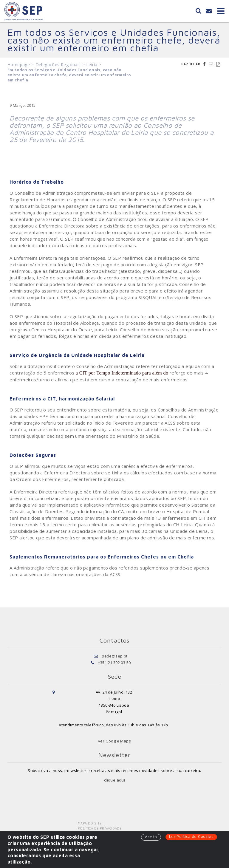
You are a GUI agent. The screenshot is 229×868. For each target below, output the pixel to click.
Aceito (151, 837)
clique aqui (114, 780)
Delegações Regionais (58, 65)
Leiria (92, 65)
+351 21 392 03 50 (114, 663)
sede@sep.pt (115, 656)
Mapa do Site (90, 823)
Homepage (19, 65)
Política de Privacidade (100, 828)
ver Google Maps (114, 741)
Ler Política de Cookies (191, 836)
